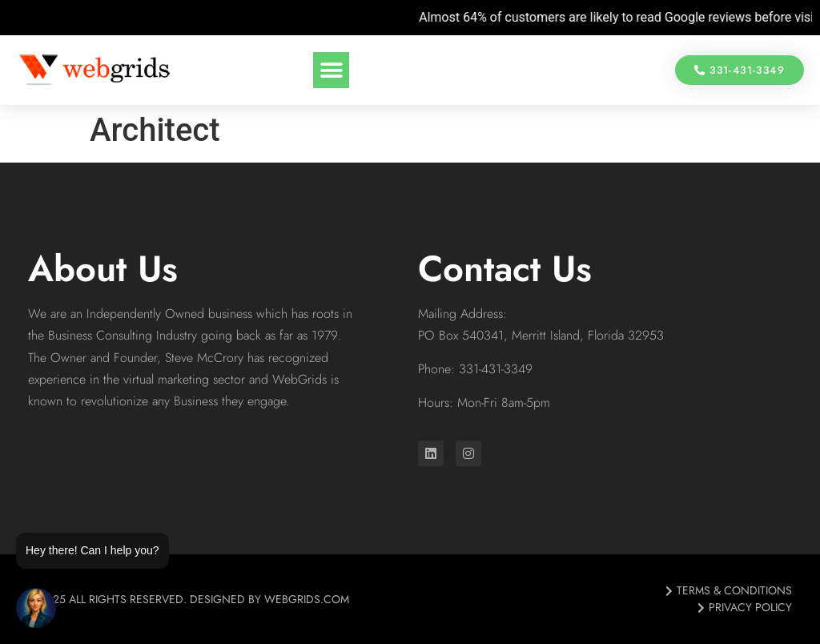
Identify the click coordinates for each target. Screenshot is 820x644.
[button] (331, 70)
